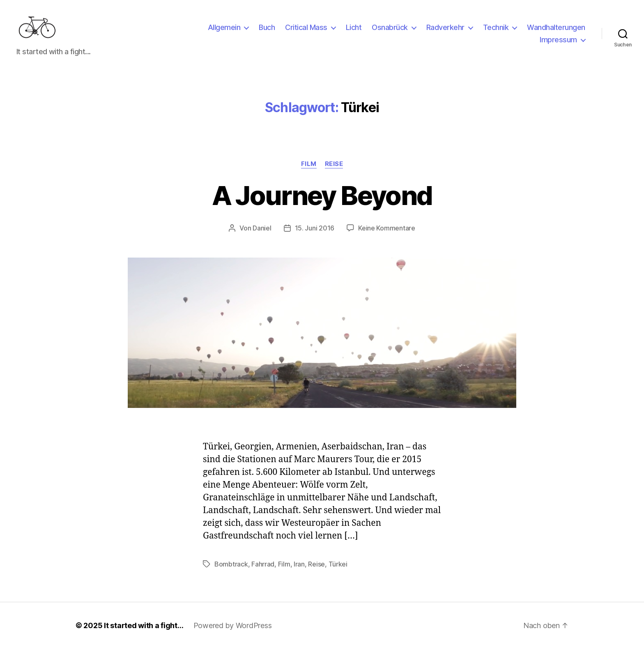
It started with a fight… (144, 631)
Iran (299, 569)
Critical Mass (306, 30)
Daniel (262, 233)
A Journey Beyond (322, 201)
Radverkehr (445, 30)
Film (309, 169)
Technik (496, 30)
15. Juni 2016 (315, 233)
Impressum (558, 43)
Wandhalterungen (556, 30)
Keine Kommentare (387, 233)
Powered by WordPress (233, 631)
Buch (267, 30)
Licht (354, 30)
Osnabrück (390, 30)
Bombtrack (231, 569)
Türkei (338, 569)
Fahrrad (263, 569)
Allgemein (224, 30)
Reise (334, 169)
